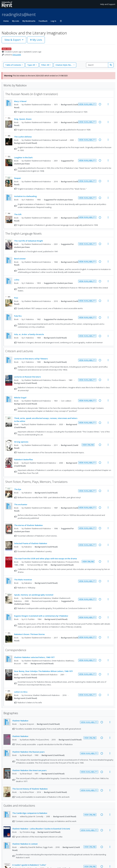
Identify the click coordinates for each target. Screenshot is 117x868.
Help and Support (108, 4)
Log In (53, 21)
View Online (88, 445)
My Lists (16, 21)
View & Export (13, 40)
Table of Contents (13, 65)
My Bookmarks (29, 21)
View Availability (87, 104)
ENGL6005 (17, 55)
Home (6, 21)
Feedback (43, 21)
